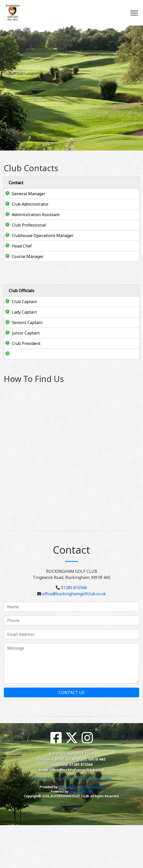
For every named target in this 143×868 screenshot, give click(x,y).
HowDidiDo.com (81, 834)
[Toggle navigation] (134, 13)
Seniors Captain (14, 344)
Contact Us (71, 735)
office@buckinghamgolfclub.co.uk (74, 637)
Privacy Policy (41, 821)
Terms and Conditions (71, 821)
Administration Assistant (36, 215)
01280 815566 (74, 630)
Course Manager (28, 256)
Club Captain (19, 311)
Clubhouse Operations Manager (43, 235)
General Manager (29, 194)
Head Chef (22, 246)
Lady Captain (19, 327)
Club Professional (29, 225)
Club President (16, 377)
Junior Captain (14, 361)
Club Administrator (30, 204)
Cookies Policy (101, 821)
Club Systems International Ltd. (81, 830)
